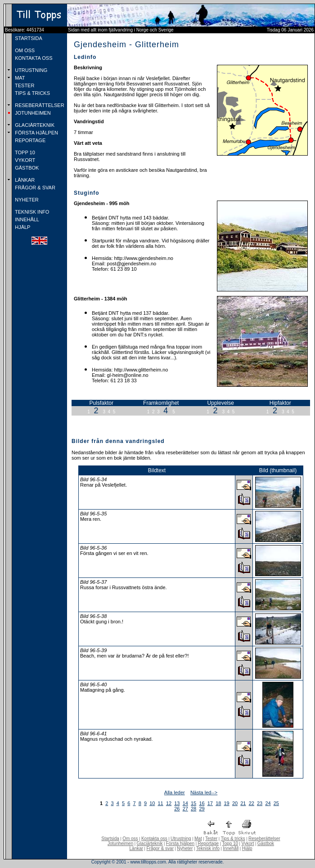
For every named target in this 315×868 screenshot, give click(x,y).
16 (202, 803)
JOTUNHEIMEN (32, 113)
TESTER (24, 85)
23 (260, 803)
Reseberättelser (264, 839)
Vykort (247, 843)
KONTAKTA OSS (33, 58)
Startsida (110, 839)
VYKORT (24, 160)
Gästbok (266, 843)
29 (202, 809)
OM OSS (24, 50)
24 (268, 803)
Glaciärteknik (150, 843)
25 (276, 803)
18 (218, 803)
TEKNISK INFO (31, 212)
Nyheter (185, 848)
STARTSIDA (28, 38)
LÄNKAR (24, 180)
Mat (198, 839)
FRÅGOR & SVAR (34, 188)
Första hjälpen (180, 843)
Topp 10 (230, 843)
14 (185, 803)
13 (177, 803)
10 (152, 803)
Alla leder (175, 792)
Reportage (208, 843)
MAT (19, 78)
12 (169, 803)
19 (227, 803)
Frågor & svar (160, 848)
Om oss (130, 839)
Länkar (137, 848)
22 (252, 803)
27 (185, 809)
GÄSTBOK (26, 168)
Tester (211, 839)
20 (235, 803)
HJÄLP (22, 227)
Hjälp (247, 848)
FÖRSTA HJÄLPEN (36, 133)
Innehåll (231, 848)
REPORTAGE (29, 140)
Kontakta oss (154, 839)
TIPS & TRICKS (32, 93)
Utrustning (181, 839)
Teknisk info (208, 848)
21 (243, 803)
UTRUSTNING (30, 70)
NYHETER (26, 200)
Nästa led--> (204, 792)
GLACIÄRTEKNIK (34, 125)
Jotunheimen (120, 843)
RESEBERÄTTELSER (39, 105)
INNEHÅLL (26, 219)
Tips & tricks (233, 839)
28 (193, 809)
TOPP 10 (24, 152)
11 (161, 803)
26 (177, 809)
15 (193, 803)
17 (210, 803)
